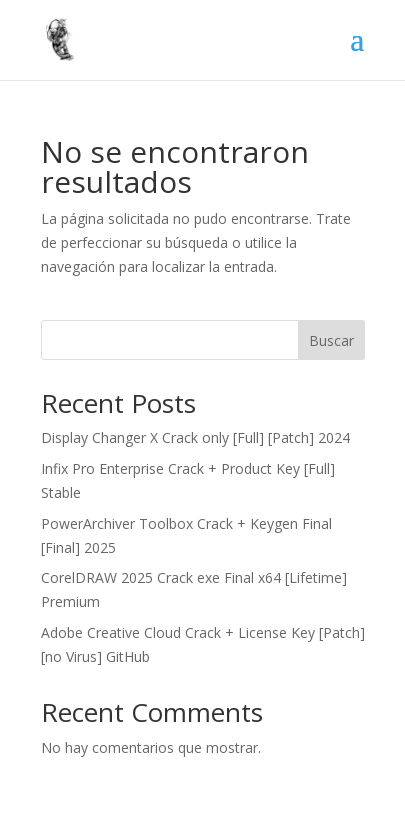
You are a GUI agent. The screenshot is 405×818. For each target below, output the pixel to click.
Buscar (331, 340)
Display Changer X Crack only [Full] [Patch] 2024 (195, 437)
